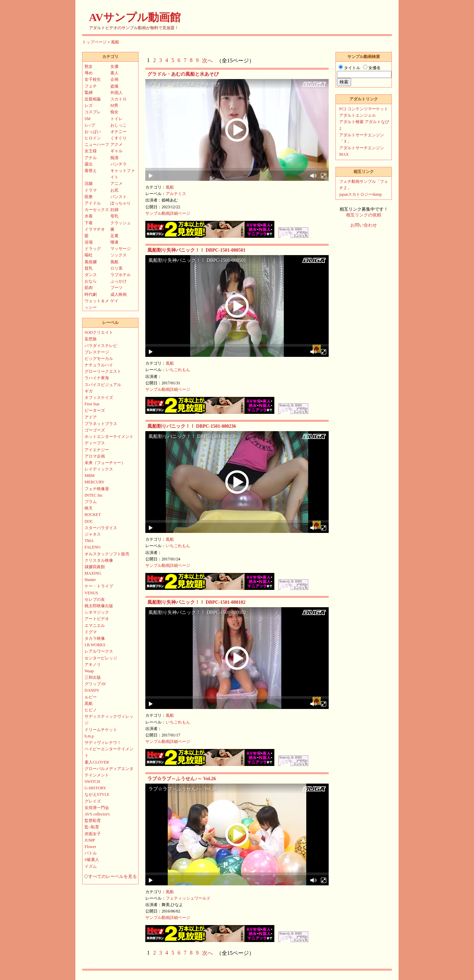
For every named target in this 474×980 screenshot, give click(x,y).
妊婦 (114, 210)
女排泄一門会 (97, 808)
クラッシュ (121, 223)
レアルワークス (99, 651)
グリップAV (95, 684)
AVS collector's (97, 814)
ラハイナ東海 (97, 378)
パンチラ (118, 164)
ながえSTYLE (97, 794)
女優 (114, 66)
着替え (91, 171)
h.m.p (89, 736)
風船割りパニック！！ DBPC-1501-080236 (192, 426)
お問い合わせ (364, 225)
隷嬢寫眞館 (95, 567)
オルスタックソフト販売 (107, 554)
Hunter (90, 580)
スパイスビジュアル (103, 385)
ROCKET (93, 515)
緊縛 (89, 93)
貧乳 (89, 268)
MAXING (93, 573)
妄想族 (91, 339)
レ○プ (90, 125)
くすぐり (118, 138)
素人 (114, 73)
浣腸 (89, 184)
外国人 (116, 93)
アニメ (116, 184)
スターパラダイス (101, 528)
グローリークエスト (103, 371)
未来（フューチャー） (105, 463)
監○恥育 (92, 827)
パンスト (118, 197)
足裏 (114, 236)
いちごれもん (178, 370)
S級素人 (92, 860)
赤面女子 (93, 834)
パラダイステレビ (101, 346)
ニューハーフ (97, 145)
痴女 (114, 112)
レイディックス (99, 469)
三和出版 (93, 677)
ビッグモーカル (99, 359)
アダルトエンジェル (358, 115)
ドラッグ (93, 249)
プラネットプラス (101, 424)
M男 (114, 105)
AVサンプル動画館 (135, 17)
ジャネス (93, 534)
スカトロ (118, 99)
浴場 (89, 242)
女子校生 (93, 79)
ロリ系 (116, 268)
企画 (114, 79)
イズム (91, 866)
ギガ (89, 391)
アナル (91, 158)
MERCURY (95, 482)
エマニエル (95, 626)
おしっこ (118, 125)
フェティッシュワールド (188, 898)
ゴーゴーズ (95, 430)
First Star (92, 404)
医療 (89, 197)
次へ (207, 61)
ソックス (118, 255)
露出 (89, 164)
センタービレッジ (101, 658)
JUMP (90, 840)
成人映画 (118, 294)
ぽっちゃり (121, 203)
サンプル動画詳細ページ (168, 213)
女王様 (91, 151)
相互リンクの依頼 (364, 215)
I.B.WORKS (95, 645)
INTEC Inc (94, 495)
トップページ (94, 42)
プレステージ (97, 352)
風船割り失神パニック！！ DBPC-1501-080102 (196, 602)
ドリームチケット (101, 730)
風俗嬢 (91, 262)
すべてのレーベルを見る (113, 877)
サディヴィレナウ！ (103, 743)
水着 (89, 216)
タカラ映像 (95, 638)
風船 (115, 42)
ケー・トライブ (99, 586)
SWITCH (92, 782)
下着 (89, 223)
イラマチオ (95, 229)
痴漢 (114, 158)
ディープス (95, 443)
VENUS (91, 593)
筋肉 (89, 288)
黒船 (89, 704)
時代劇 (91, 294)
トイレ (116, 119)
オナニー (118, 132)
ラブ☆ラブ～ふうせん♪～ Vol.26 (182, 779)
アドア (91, 417)
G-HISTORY (95, 788)
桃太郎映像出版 (99, 606)
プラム (91, 502)
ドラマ (91, 190)
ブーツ (116, 288)
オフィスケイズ (99, 398)
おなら (91, 281)
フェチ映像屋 (97, 489)
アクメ (116, 145)
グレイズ (93, 801)
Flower (90, 847)
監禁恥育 (93, 821)
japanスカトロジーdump (360, 194)
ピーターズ (95, 410)
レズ (89, 105)
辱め (89, 73)
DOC (89, 521)
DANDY (92, 690)
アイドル (93, 203)
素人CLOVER (97, 762)
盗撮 (114, 86)
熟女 (89, 66)
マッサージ (121, 249)
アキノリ (93, 665)
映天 (89, 508)
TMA (89, 541)
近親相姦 (93, 99)
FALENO (92, 547)
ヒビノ (91, 710)
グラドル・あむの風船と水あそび (183, 74)
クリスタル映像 (99, 560)
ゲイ (114, 301)
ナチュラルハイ (99, 365)
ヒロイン (93, 138)
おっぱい (93, 132)
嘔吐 (89, 255)
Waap (89, 671)
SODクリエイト (99, 332)
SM (87, 119)
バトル (91, 853)
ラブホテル (121, 275)
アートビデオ (97, 619)
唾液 (114, 242)
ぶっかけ (118, 281)
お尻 (114, 190)
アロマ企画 (95, 456)
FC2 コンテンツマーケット (364, 109)
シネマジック (97, 612)
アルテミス (176, 194)
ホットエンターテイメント (109, 437)
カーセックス (97, 210)
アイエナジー (97, 450)
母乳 (114, 216)
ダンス (91, 275)
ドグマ (91, 632)
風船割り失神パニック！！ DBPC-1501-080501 (196, 250)
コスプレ (93, 112)
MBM (89, 476)
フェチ (91, 86)
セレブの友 (95, 599)
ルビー (91, 697)
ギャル (116, 151)
